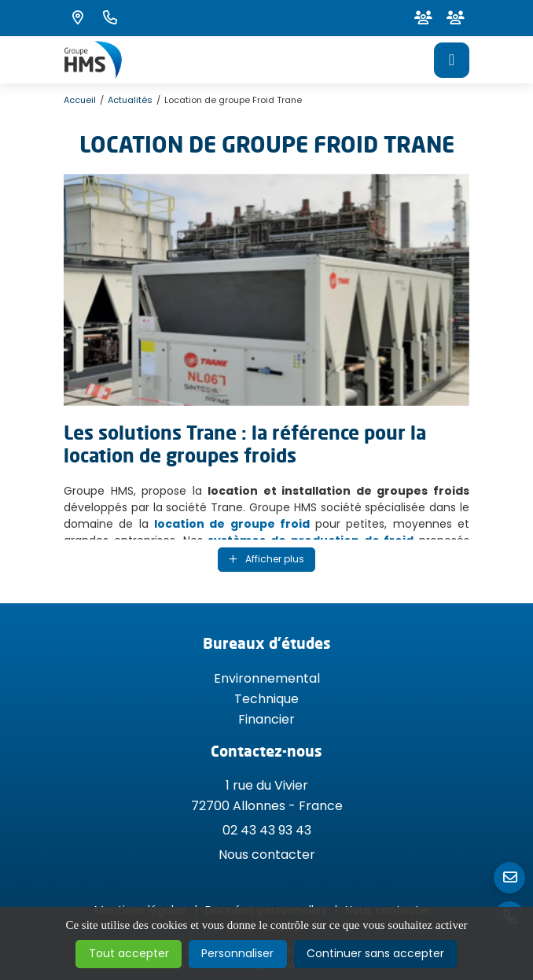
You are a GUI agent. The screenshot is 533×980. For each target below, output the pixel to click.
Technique (266, 699)
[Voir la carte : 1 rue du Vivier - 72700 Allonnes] (78, 18)
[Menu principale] (452, 60)
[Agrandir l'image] (266, 290)
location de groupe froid (232, 524)
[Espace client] (423, 18)
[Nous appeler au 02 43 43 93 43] (110, 18)
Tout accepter (129, 953)
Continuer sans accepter (375, 953)
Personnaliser (237, 953)
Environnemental (267, 678)
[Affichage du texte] (266, 560)
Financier (266, 719)
